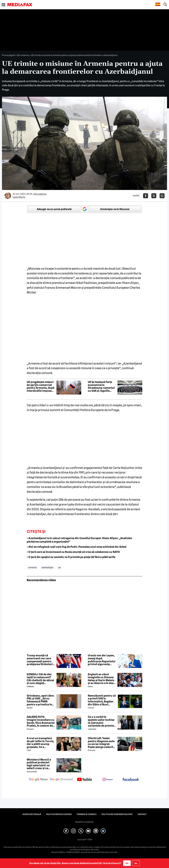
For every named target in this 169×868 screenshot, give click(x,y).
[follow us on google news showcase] (61, 780)
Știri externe (23, 55)
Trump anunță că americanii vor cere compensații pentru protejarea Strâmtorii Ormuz (40, 660)
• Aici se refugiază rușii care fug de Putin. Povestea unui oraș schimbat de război (77, 547)
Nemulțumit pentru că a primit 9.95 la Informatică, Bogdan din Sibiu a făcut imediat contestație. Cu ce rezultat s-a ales (102, 700)
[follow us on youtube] (84, 780)
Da (127, 863)
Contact (142, 814)
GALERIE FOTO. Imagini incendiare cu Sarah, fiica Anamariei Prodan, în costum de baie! (41, 721)
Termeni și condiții (87, 814)
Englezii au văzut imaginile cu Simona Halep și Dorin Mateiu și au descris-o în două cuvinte (101, 679)
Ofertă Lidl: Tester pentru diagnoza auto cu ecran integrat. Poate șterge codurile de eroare (101, 743)
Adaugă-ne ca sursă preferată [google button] (54, 209)
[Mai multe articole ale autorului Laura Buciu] (8, 196)
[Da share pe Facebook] (146, 196)
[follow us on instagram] (108, 780)
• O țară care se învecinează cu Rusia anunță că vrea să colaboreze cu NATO (73, 552)
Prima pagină (8, 55)
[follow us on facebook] (131, 780)
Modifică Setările (84, 822)
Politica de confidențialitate (117, 814)
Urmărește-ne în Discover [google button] (115, 209)
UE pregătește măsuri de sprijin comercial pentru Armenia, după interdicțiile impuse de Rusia (41, 386)
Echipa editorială (32, 814)
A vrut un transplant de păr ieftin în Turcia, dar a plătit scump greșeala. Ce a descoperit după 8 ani (40, 743)
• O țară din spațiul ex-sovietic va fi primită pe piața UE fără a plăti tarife (71, 557)
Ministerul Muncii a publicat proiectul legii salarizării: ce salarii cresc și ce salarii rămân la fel (39, 764)
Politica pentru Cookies (59, 814)
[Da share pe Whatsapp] (162, 196)
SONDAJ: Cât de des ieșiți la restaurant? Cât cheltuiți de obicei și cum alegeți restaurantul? (40, 679)
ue (59, 567)
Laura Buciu (19, 197)
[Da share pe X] (154, 196)
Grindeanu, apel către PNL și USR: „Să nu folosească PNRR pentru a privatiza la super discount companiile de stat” (40, 700)
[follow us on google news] (38, 780)
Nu (136, 863)
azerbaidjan (47, 567)
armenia (33, 567)
